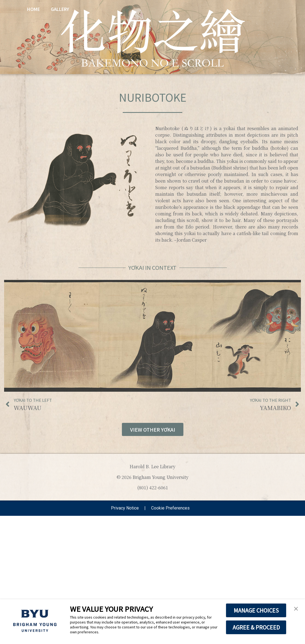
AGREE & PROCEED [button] (256, 627)
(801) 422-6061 (153, 488)
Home (33, 9)
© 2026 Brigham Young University (153, 477)
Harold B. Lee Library (152, 466)
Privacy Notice (125, 508)
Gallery (60, 9)
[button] (296, 609)
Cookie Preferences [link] (170, 508)
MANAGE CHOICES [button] (256, 610)
